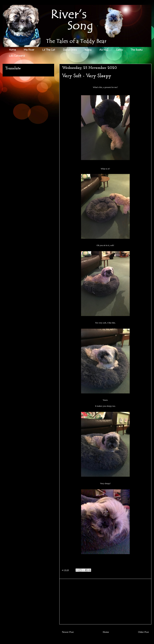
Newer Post (68, 632)
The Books (137, 50)
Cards (120, 50)
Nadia (88, 50)
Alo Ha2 (104, 50)
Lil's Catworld (17, 56)
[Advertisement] (105, 602)
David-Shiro (70, 50)
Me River (29, 50)
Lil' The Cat (49, 50)
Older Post (143, 632)
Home (12, 50)
